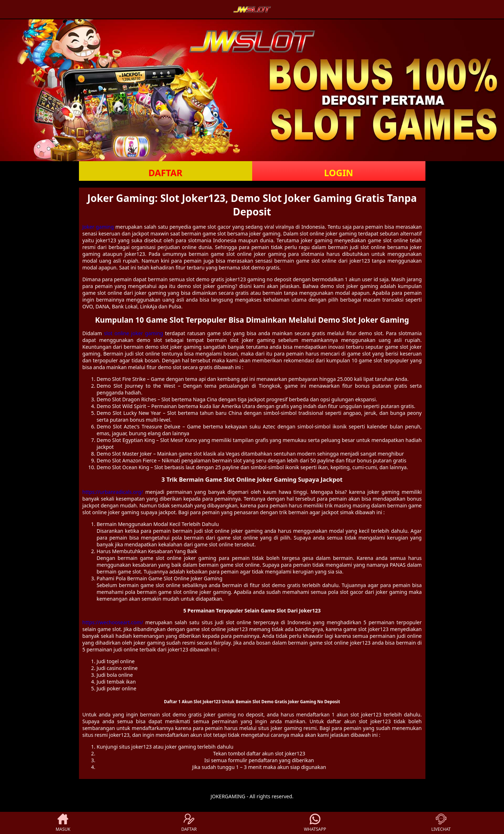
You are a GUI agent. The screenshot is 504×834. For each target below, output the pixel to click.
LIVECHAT (441, 823)
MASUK (63, 823)
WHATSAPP (315, 823)
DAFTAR (165, 173)
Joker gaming (98, 227)
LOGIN (338, 173)
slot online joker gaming (133, 333)
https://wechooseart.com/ (113, 622)
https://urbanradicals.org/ (113, 492)
